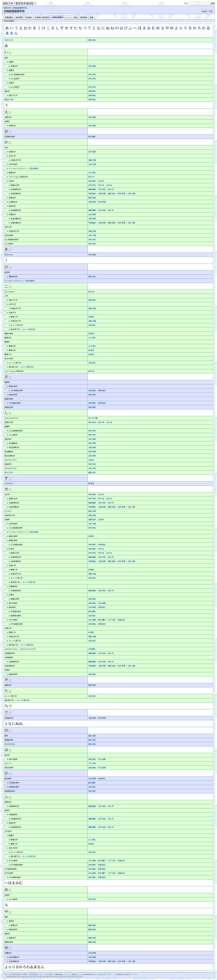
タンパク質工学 (29, 329)
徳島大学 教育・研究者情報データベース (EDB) (34, 974)
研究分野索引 (58, 17)
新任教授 (19, 17)
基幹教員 (84, 17)
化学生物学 (34, 169)
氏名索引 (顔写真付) (42, 17)
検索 (91, 17)
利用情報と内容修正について (126, 974)
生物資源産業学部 (19, 8)
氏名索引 (29, 17)
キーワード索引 (72, 17)
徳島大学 (7, 8)
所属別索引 (9, 17)
